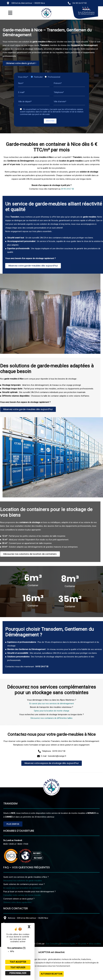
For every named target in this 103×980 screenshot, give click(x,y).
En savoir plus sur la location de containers (22, 888)
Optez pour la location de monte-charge (52, 753)
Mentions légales (68, 944)
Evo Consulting (53, 944)
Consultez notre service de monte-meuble (22, 895)
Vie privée (82, 944)
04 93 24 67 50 (80, 3)
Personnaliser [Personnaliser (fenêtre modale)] (18, 973)
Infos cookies (95, 944)
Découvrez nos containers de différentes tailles (51, 760)
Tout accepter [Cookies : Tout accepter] (18, 962)
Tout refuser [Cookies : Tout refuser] (18, 968)
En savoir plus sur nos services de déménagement (52, 745)
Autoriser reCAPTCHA (52, 974)
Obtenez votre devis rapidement (17, 902)
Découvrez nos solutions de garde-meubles (23, 881)
